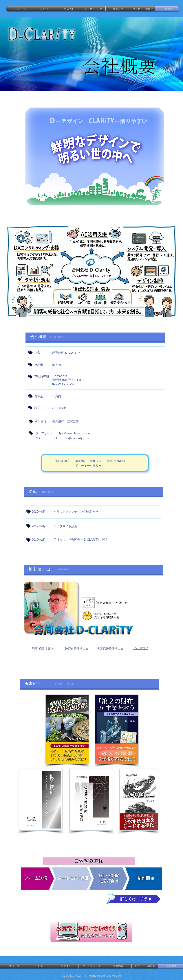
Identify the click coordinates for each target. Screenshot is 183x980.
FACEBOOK (140, 648)
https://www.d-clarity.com (73, 433)
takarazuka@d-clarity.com (71, 438)
